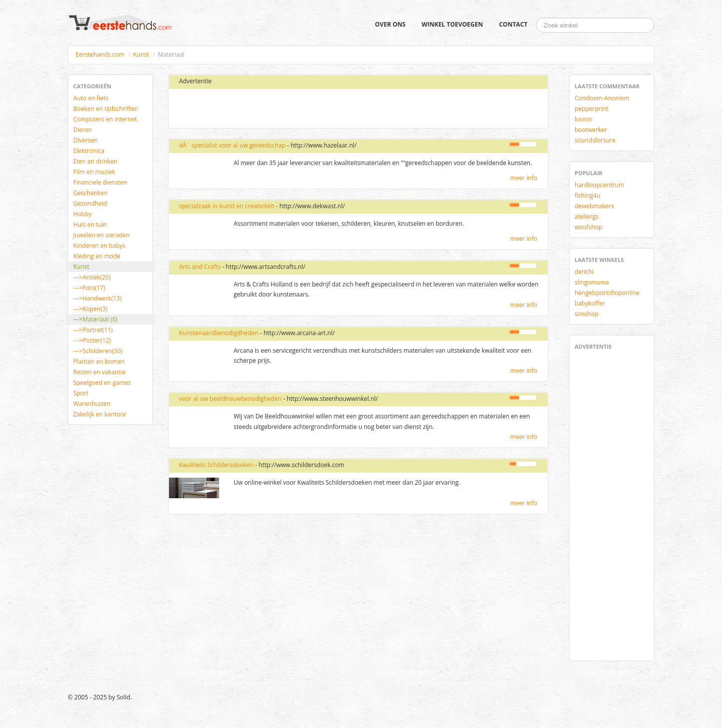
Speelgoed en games (102, 383)
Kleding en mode (97, 256)
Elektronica (89, 151)
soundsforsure (595, 140)
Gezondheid (90, 203)
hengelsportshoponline (607, 293)
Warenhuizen (92, 404)
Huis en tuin (90, 225)
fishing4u (587, 195)
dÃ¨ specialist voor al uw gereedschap (232, 145)
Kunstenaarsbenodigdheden (219, 333)
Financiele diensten (100, 182)
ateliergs (587, 216)
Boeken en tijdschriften (106, 109)
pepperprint (591, 109)
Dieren (82, 130)
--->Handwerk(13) (98, 298)
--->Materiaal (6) (95, 319)
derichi (584, 272)
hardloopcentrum (599, 185)
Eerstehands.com (100, 54)
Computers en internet (105, 119)
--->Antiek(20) (92, 277)
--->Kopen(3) (90, 309)
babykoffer (590, 303)
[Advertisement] (292, 109)
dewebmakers (594, 206)
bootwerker (591, 130)
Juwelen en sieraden (102, 235)
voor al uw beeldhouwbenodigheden (230, 399)
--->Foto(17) (89, 288)
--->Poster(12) (92, 340)
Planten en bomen (99, 361)
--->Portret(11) (93, 330)
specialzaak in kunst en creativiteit (227, 206)
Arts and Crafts (200, 267)
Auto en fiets (91, 98)
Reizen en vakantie (99, 372)
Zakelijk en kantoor (100, 414)
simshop (587, 314)
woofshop (588, 227)
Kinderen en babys (99, 246)
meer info (523, 178)
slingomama (592, 282)
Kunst (141, 54)
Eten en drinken (95, 161)
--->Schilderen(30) (98, 351)
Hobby (82, 214)
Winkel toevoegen (452, 24)
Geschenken (91, 193)
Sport (81, 393)
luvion (583, 119)
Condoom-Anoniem (602, 98)
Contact (513, 24)
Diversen (85, 140)
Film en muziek (94, 172)
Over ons (390, 24)
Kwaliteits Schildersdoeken (216, 465)
